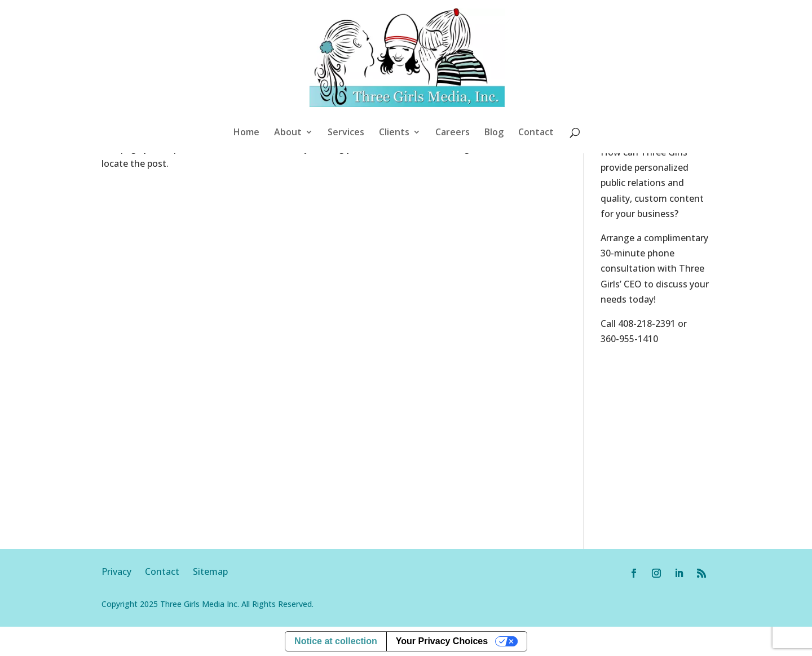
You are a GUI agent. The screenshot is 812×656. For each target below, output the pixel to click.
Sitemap (210, 571)
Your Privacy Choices (442, 641)
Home (246, 133)
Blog (494, 133)
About (288, 133)
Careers (453, 133)
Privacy (123, 571)
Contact (536, 133)
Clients (394, 133)
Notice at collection (336, 641)
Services (346, 133)
